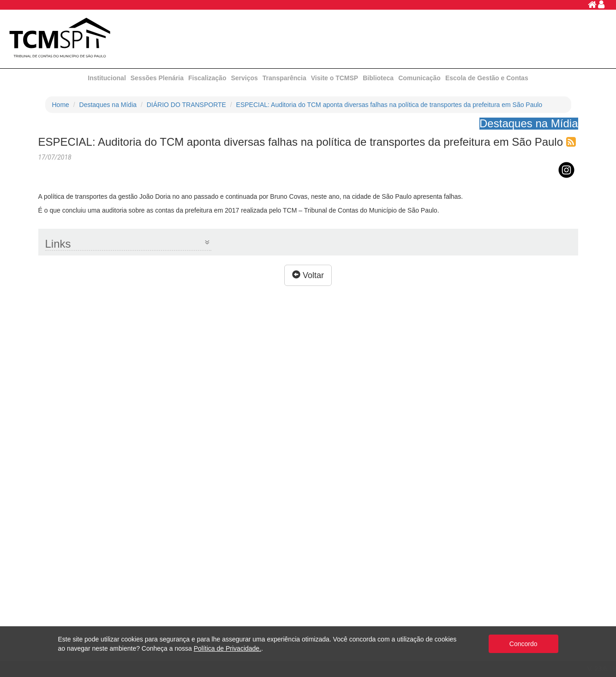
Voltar (308, 275)
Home (61, 105)
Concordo (523, 644)
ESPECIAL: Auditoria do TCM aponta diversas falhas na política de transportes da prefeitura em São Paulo (389, 105)
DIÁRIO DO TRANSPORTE (186, 105)
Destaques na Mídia (108, 105)
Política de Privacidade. (227, 648)
